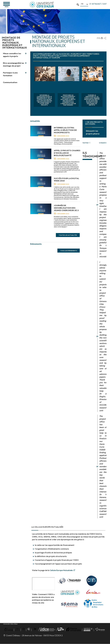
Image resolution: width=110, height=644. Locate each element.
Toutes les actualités (68, 235)
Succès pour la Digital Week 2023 (67, 180)
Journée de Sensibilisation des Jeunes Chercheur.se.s (66, 208)
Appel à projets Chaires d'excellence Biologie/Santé (67, 153)
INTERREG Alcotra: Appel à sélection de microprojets (65, 130)
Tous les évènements (69, 251)
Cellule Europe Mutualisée (61, 570)
